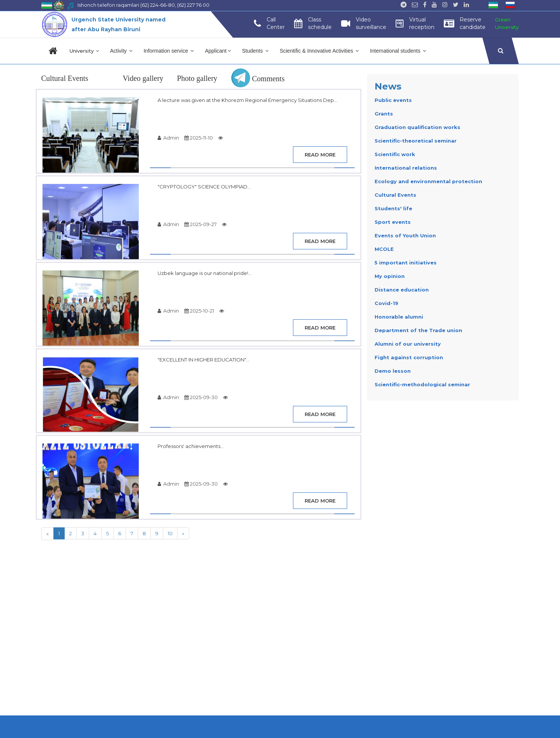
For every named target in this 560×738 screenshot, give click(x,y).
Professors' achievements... (191, 446)
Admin (168, 138)
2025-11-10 (199, 138)
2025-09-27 (200, 224)
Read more (320, 155)
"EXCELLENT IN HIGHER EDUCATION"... (203, 360)
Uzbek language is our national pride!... (205, 273)
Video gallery (143, 78)
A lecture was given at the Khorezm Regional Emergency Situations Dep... (247, 100)
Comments (258, 79)
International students (398, 51)
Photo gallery (197, 78)
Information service (169, 51)
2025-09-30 (201, 397)
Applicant (218, 51)
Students (255, 51)
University (84, 51)
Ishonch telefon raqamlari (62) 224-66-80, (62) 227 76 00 (143, 5)
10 (170, 533)
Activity (121, 51)
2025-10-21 (199, 311)
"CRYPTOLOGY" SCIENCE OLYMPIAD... (204, 187)
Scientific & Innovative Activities (319, 51)
